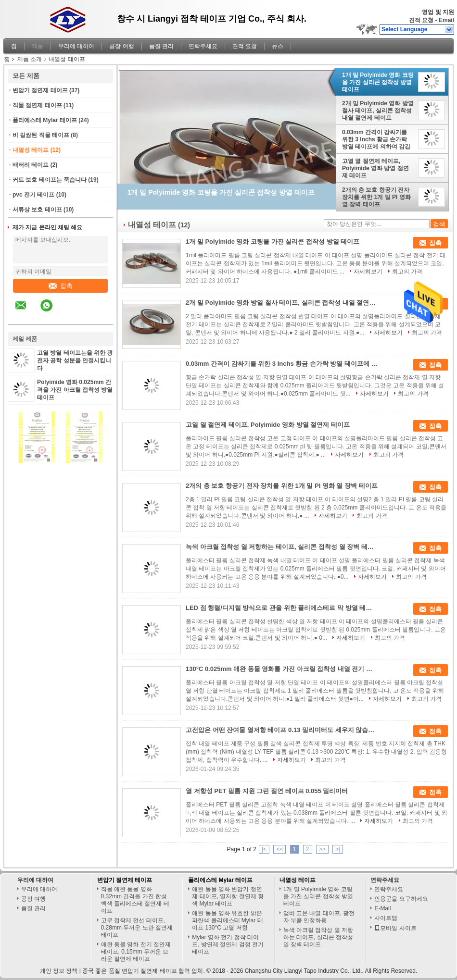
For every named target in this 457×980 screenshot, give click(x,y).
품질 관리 (161, 46)
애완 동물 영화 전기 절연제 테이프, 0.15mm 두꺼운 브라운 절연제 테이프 (136, 952)
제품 (38, 46)
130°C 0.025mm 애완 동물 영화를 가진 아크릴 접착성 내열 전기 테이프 (282, 669)
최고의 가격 (407, 272)
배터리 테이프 (31, 165)
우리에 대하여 (76, 46)
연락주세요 (203, 46)
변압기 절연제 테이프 (40, 90)
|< (264, 849)
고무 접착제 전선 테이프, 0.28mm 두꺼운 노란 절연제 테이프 (137, 928)
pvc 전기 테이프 (33, 195)
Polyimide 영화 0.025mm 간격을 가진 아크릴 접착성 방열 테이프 (75, 390)
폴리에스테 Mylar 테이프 (45, 120)
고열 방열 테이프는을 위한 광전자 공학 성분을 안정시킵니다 (75, 360)
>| (338, 849)
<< (279, 849)
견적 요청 (421, 20)
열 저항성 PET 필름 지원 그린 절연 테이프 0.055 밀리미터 (267, 791)
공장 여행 (121, 46)
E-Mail (382, 908)
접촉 (61, 286)
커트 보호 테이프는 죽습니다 (50, 180)
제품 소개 (30, 59)
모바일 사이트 (395, 928)
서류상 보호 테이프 (37, 210)
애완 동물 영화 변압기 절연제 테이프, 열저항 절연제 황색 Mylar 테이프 (228, 896)
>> (322, 849)
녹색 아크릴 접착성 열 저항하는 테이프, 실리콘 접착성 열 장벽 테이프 (282, 547)
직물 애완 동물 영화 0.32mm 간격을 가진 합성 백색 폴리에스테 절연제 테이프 (135, 900)
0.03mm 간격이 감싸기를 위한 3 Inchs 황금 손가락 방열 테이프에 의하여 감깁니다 (376, 139)
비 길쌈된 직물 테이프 (41, 135)
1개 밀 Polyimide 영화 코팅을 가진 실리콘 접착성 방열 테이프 (378, 82)
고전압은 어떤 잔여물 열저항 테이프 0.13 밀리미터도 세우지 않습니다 (282, 730)
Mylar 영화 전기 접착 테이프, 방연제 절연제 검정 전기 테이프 (228, 944)
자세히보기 (368, 272)
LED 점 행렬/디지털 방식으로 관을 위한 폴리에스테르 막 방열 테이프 (282, 608)
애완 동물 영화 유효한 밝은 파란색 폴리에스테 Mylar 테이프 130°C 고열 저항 (227, 920)
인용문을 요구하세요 (401, 899)
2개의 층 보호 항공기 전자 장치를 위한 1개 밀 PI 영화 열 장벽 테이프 (376, 197)
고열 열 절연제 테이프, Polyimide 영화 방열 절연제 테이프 (375, 168)
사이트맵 (386, 918)
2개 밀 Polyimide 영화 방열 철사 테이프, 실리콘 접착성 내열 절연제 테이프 (378, 111)
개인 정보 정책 (59, 971)
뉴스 (278, 46)
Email (446, 20)
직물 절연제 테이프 (37, 105)
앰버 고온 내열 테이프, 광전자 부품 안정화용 (319, 917)
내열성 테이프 (31, 150)
